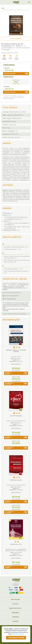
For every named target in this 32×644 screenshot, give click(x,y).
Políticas (15, 604)
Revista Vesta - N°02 (16, 544)
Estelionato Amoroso (16, 480)
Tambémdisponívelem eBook (14, 348)
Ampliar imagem (16, 39)
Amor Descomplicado (16, 416)
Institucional (15, 600)
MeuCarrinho (25, 2)
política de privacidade (18, 634)
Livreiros (15, 621)
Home (3, 8)
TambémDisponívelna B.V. (17, 348)
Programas (15, 613)
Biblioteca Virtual (15, 608)
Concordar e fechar (16, 638)
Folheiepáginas (19, 348)
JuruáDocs (15, 617)
